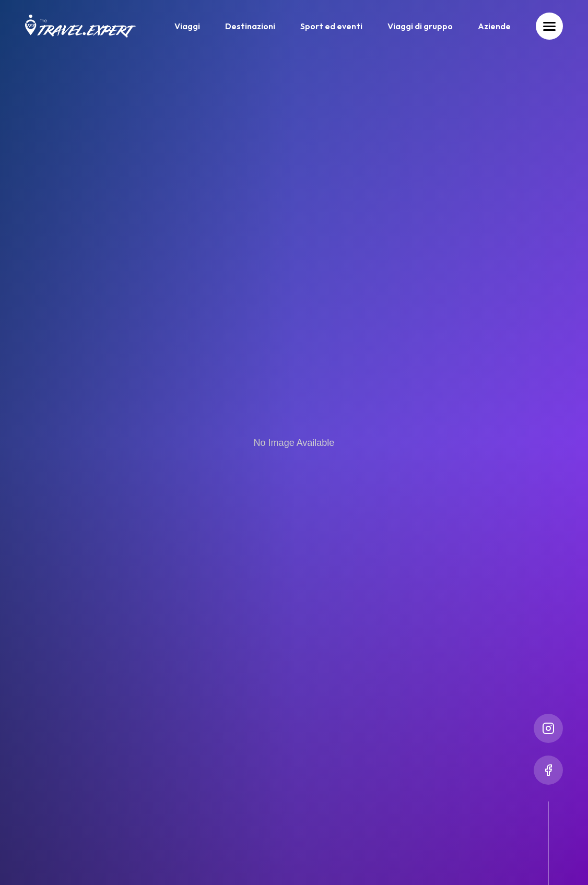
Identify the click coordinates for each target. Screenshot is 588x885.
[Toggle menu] (549, 26)
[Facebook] (548, 770)
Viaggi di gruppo (420, 26)
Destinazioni (250, 26)
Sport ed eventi (331, 26)
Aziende (494, 26)
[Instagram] (548, 728)
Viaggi (187, 26)
